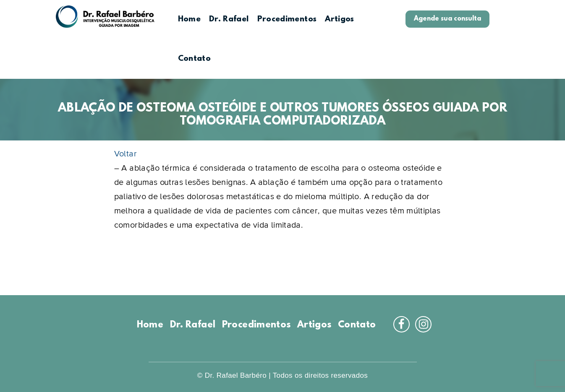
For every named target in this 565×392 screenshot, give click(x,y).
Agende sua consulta (447, 19)
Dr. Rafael (229, 19)
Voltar (126, 154)
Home (189, 19)
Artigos (340, 19)
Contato (195, 59)
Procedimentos (287, 19)
